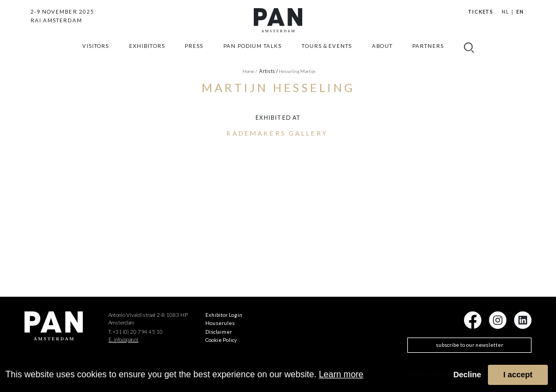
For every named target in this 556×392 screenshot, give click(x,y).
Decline (467, 375)
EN (520, 12)
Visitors (96, 51)
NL (505, 12)
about (382, 51)
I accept (518, 375)
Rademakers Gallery (277, 133)
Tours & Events (327, 51)
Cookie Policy (221, 340)
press (194, 51)
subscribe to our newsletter (469, 345)
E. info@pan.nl (123, 339)
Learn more (341, 374)
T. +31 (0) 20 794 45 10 (136, 332)
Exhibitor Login (224, 315)
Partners (428, 51)
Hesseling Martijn (297, 71)
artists (268, 71)
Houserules (220, 323)
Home (250, 71)
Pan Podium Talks (252, 51)
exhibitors (147, 51)
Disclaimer (219, 332)
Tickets (480, 12)
